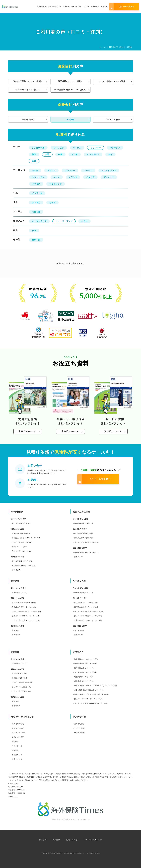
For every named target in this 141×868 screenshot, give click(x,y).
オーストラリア (39, 221)
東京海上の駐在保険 (20, 678)
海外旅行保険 (42, 7)
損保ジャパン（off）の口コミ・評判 (88, 699)
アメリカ (36, 203)
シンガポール (38, 148)
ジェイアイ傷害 (113, 120)
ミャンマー (96, 148)
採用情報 (15, 750)
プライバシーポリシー (93, 840)
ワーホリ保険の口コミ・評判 (85, 672)
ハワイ (84, 221)
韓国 (34, 154)
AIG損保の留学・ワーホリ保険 (24, 603)
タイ (110, 154)
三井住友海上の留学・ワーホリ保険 (26, 620)
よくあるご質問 (18, 737)
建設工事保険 (79, 733)
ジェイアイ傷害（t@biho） (22, 542)
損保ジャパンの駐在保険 (21, 687)
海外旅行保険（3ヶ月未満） (23, 561)
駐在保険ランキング (20, 664)
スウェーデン (38, 177)
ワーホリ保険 (76, 7)
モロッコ (36, 212)
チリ (34, 231)
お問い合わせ (17, 759)
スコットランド (109, 171)
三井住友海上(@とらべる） (23, 551)
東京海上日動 (28, 120)
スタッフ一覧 (17, 746)
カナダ (52, 203)
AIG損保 (70, 120)
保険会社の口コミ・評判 (84, 681)
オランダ (73, 177)
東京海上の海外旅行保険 (84, 538)
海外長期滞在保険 (55, 7)
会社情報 (104, 7)
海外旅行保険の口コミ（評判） (28, 81)
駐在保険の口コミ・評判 (84, 677)
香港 (34, 161)
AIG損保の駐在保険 (19, 674)
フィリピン (59, 148)
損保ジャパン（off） (20, 547)
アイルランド (56, 184)
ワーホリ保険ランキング (84, 593)
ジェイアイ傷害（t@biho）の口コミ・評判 (91, 703)
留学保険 (66, 7)
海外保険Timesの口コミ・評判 (86, 659)
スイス (57, 177)
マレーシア (115, 148)
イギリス (36, 184)
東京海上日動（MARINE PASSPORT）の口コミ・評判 (96, 686)
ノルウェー (70, 171)
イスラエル (37, 193)
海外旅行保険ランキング (21, 523)
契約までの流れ (18, 724)
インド (75, 154)
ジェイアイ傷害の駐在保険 (22, 682)
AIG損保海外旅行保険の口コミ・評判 (89, 690)
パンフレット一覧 (19, 733)
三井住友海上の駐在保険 (21, 691)
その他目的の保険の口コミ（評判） (71, 90)
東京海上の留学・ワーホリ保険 (24, 607)
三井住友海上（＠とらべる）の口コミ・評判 (91, 694)
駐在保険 (86, 7)
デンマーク (109, 177)
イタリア (90, 177)
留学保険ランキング (20, 593)
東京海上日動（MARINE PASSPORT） (27, 538)
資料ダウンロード (27, 431)
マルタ (35, 171)
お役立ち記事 (17, 755)
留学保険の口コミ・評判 (84, 668)
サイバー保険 (79, 728)
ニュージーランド (64, 221)
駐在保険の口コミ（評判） (28, 90)
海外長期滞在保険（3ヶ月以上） (24, 566)
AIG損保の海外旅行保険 (21, 533)
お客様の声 (95, 7)
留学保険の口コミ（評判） (70, 81)
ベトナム (77, 148)
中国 (60, 154)
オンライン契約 (18, 728)
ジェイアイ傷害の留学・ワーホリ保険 (27, 611)
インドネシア (93, 154)
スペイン (88, 171)
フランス (51, 171)
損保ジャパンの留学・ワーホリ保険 (26, 616)
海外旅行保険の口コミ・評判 (85, 664)
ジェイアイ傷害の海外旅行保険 (86, 542)
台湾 (47, 154)
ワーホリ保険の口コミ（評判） (113, 81)
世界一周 (36, 240)
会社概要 (15, 741)
